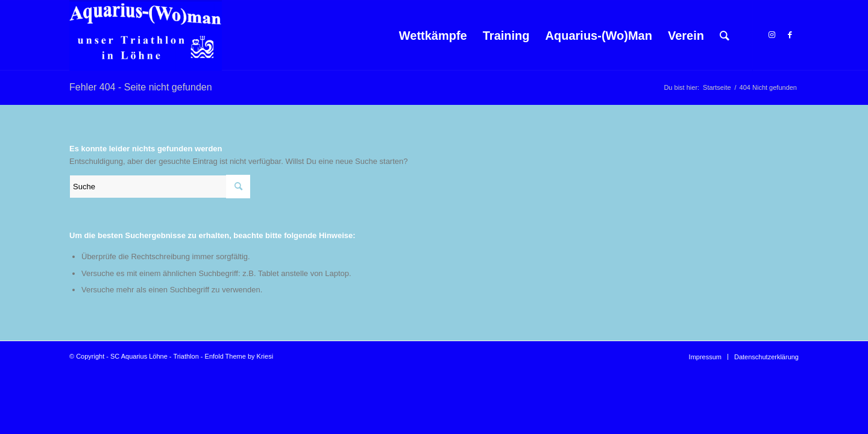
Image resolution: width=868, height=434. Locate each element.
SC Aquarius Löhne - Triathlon (155, 356)
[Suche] (725, 36)
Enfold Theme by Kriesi (239, 356)
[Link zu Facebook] (790, 35)
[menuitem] (433, 36)
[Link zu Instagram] (772, 35)
